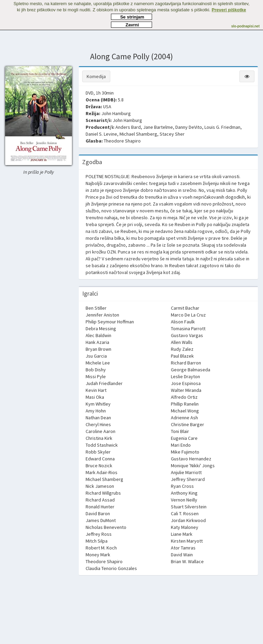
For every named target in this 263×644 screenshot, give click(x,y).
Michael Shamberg (138, 134)
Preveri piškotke (229, 10)
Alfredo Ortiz (184, 397)
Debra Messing (101, 329)
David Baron (98, 513)
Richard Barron (186, 363)
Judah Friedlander (104, 383)
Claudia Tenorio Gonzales (111, 568)
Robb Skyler (98, 452)
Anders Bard (128, 127)
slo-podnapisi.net (245, 26)
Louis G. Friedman (222, 127)
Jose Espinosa (186, 383)
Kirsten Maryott (187, 541)
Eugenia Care (184, 438)
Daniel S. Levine (101, 134)
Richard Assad (100, 500)
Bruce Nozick (99, 466)
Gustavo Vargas (187, 335)
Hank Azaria (97, 342)
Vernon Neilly (184, 500)
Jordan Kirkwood (188, 520)
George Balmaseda (191, 370)
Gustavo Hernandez (191, 459)
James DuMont (101, 520)
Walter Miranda (186, 390)
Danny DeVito (189, 127)
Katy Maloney (185, 527)
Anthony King (184, 493)
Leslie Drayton (185, 376)
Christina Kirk (99, 438)
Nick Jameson (100, 486)
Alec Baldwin (98, 335)
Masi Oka (95, 397)
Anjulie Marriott (186, 472)
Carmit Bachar (185, 308)
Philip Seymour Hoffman (110, 322)
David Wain (182, 555)
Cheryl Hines (98, 424)
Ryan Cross (182, 486)
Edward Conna (100, 459)
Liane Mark (182, 534)
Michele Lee (98, 363)
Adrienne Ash (184, 418)
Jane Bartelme (158, 127)
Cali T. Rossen (185, 513)
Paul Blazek (182, 356)
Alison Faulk (183, 322)
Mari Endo (181, 445)
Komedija (96, 76)
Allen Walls (182, 342)
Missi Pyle (96, 376)
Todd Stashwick (102, 445)
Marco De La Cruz (188, 315)
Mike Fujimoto (185, 452)
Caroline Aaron (101, 431)
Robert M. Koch (101, 548)
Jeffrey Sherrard (188, 479)
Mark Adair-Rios (102, 472)
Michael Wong (185, 411)
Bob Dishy (96, 370)
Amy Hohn (96, 411)
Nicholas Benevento (106, 527)
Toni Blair (180, 431)
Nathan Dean (98, 418)
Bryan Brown (98, 349)
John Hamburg (116, 113)
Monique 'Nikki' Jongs (193, 466)
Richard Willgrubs (103, 493)
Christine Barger (187, 424)
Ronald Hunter (100, 507)
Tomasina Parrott (188, 329)
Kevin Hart (96, 390)
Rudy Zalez (182, 349)
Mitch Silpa (97, 541)
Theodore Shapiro (122, 141)
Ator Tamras (183, 548)
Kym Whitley (98, 404)
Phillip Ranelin (185, 404)
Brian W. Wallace (187, 561)
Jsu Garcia (96, 356)
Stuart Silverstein (189, 507)
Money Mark (98, 555)
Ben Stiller (96, 308)
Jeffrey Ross (99, 534)
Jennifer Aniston (102, 315)
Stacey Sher (172, 134)
